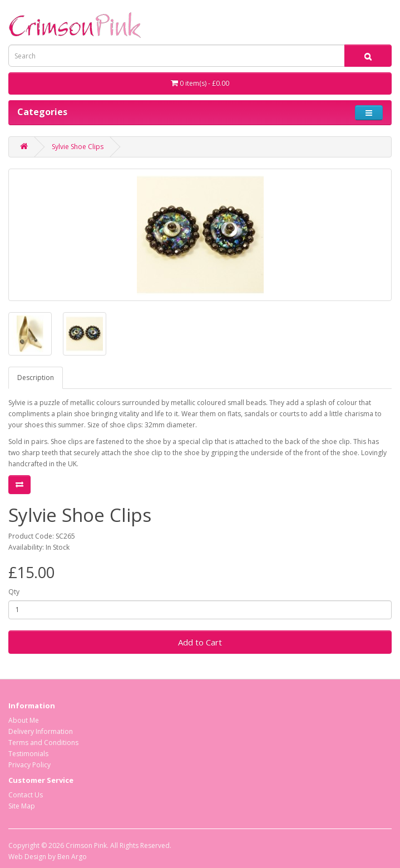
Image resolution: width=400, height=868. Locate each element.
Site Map (22, 806)
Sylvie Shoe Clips (78, 147)
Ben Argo (72, 857)
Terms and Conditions (43, 743)
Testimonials (28, 754)
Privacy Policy (29, 765)
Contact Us (26, 795)
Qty (14, 592)
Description (36, 378)
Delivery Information (41, 731)
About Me (24, 720)
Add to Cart (200, 642)
